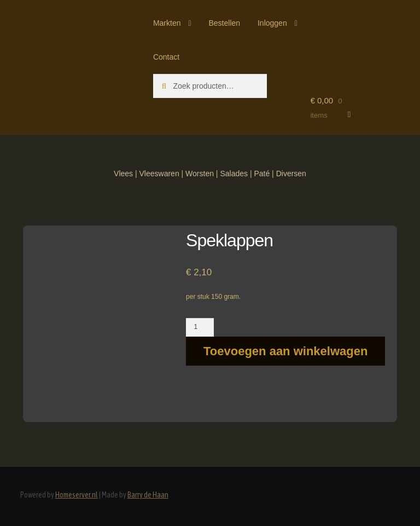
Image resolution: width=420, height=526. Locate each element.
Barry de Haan (148, 495)
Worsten (200, 174)
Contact (166, 57)
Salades (234, 174)
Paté (262, 174)
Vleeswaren (159, 174)
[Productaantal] (200, 327)
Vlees (123, 174)
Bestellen (224, 23)
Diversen (291, 174)
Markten (167, 23)
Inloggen (272, 23)
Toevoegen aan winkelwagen (285, 351)
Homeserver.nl (77, 495)
